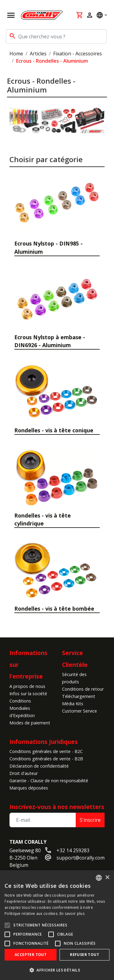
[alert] (57, 925)
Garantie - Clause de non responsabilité (49, 781)
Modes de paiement (30, 723)
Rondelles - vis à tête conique (54, 430)
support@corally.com (81, 858)
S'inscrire (90, 820)
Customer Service (79, 711)
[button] (57, 970)
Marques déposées (29, 788)
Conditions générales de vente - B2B (46, 759)
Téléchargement (79, 696)
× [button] (107, 878)
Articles (38, 54)
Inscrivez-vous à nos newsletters (57, 807)
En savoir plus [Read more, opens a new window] (72, 914)
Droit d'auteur (24, 773)
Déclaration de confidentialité (39, 766)
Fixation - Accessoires (78, 54)
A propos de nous (27, 686)
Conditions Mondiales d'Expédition (22, 708)
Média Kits (73, 704)
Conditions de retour (83, 689)
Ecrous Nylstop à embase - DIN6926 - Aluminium (50, 341)
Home (16, 54)
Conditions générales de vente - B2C (46, 751)
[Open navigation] (11, 15)
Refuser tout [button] (85, 955)
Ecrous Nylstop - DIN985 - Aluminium (48, 247)
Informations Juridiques (44, 742)
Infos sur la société (28, 694)
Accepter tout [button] (31, 955)
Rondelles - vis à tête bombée (54, 609)
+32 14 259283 (73, 850)
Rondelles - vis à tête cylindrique (43, 519)
